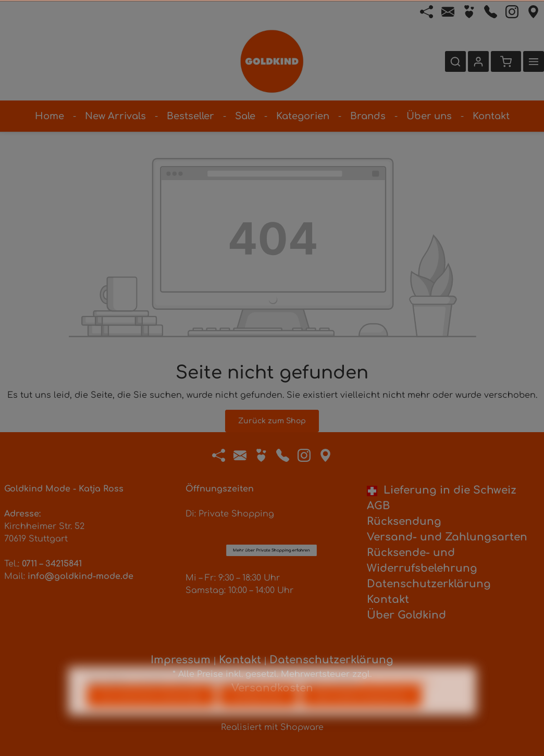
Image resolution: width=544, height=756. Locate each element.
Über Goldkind (406, 615)
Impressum (181, 660)
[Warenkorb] (506, 61)
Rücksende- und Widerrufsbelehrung (422, 560)
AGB (378, 506)
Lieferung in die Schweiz (442, 490)
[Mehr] (534, 61)
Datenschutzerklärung (429, 584)
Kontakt (388, 600)
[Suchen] (455, 61)
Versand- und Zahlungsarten (447, 537)
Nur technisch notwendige (151, 715)
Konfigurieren (258, 715)
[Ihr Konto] (478, 61)
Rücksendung (404, 521)
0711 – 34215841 (52, 564)
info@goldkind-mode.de (81, 576)
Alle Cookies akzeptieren (362, 715)
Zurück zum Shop (272, 421)
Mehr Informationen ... (397, 699)
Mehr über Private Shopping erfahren (272, 492)
